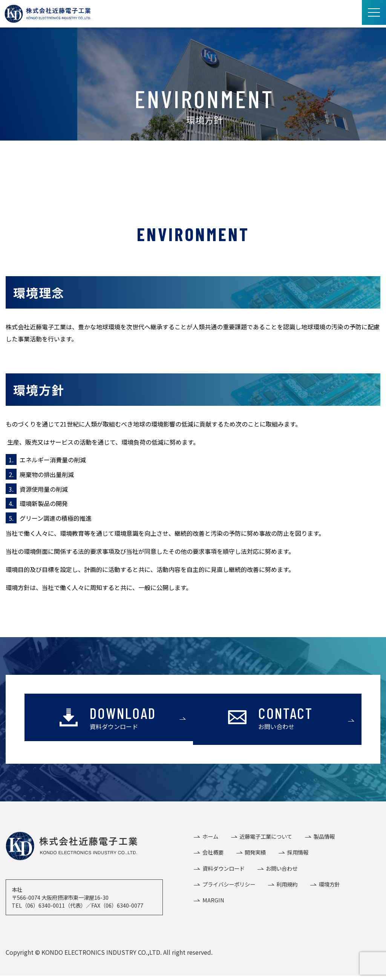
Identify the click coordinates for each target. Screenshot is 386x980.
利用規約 (286, 887)
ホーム (210, 837)
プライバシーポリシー (228, 887)
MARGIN (213, 904)
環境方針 (329, 887)
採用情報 (297, 854)
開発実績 (255, 854)
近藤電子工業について (265, 837)
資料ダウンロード (223, 871)
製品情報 (323, 837)
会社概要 (213, 854)
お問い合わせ (281, 871)
